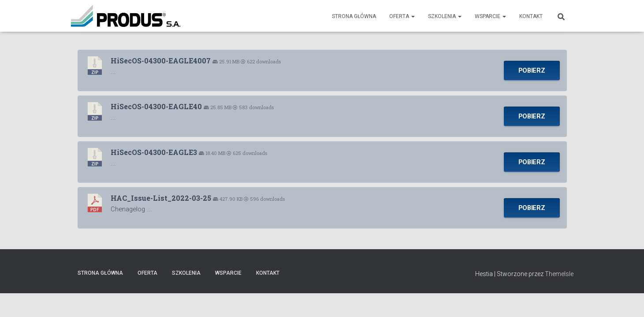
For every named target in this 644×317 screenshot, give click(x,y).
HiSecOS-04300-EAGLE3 (154, 152)
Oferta (402, 16)
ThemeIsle (559, 274)
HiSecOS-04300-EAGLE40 (156, 106)
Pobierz (532, 70)
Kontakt (531, 16)
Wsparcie (490, 16)
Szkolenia (445, 16)
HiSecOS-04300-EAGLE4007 (161, 61)
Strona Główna (354, 16)
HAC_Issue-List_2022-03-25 (161, 198)
